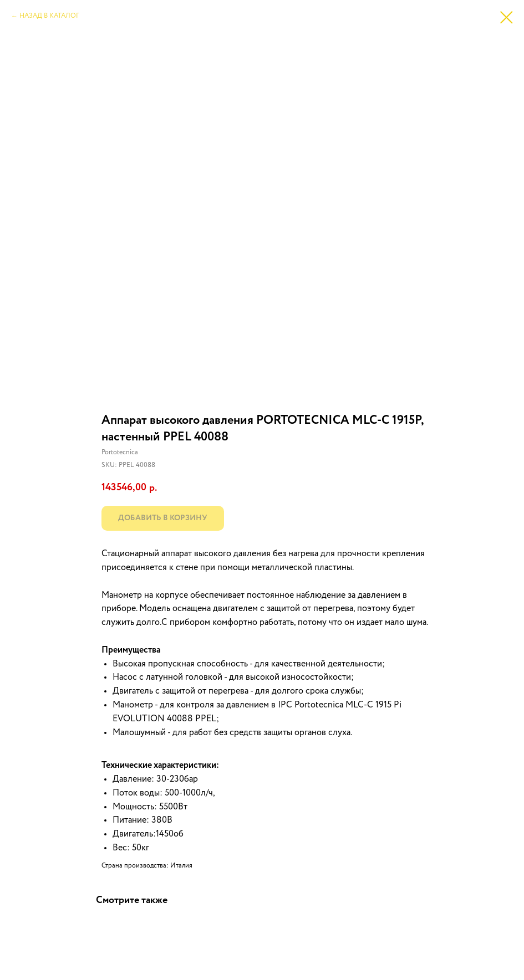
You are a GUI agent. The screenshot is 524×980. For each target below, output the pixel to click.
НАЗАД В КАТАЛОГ (49, 16)
